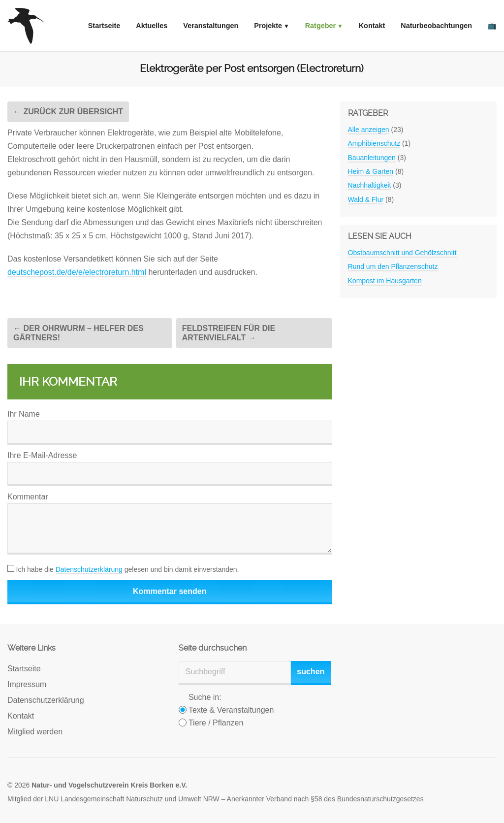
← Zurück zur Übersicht (68, 112)
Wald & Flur (366, 199)
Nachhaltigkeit (370, 185)
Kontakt (372, 26)
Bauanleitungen (372, 158)
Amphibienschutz (374, 143)
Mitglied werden (35, 732)
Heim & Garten (371, 171)
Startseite (104, 26)
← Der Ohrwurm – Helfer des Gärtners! (79, 333)
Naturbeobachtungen (436, 26)
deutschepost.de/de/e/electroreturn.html (77, 272)
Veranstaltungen (211, 26)
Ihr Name (24, 414)
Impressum (27, 684)
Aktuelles (152, 26)
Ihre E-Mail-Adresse (42, 455)
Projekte (268, 26)
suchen (311, 672)
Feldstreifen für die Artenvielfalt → (229, 333)
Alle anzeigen (369, 130)
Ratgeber (320, 26)
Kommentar (28, 497)
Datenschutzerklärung (89, 569)
